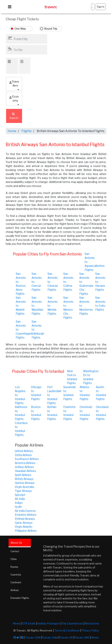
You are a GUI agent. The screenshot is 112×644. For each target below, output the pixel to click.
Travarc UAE (82, 637)
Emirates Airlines (26, 515)
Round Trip (51, 29)
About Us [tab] (16, 543)
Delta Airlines (23, 455)
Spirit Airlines (23, 475)
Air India (20, 499)
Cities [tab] (14, 559)
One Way (20, 29)
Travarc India (50, 637)
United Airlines (24, 451)
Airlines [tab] (15, 590)
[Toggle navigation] (10, 7)
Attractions (92, 623)
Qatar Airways (24, 523)
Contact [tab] (15, 551)
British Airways (24, 479)
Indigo (19, 503)
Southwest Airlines (27, 459)
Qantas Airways (25, 483)
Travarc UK (66, 637)
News (16, 623)
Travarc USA (33, 637)
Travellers (14, 83)
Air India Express (25, 511)
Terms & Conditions (67, 630)
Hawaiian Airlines (25, 471)
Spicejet (20, 495)
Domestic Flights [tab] (20, 598)
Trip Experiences (72, 623)
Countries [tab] (16, 575)
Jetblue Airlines (24, 467)
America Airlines (25, 463)
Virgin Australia (24, 487)
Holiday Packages (49, 623)
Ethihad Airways (25, 519)
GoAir (18, 507)
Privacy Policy (90, 630)
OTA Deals (29, 623)
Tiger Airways (23, 491)
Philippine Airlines (26, 531)
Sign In (101, 7)
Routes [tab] (14, 567)
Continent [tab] (16, 582)
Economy (14, 98)
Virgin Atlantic (24, 527)
